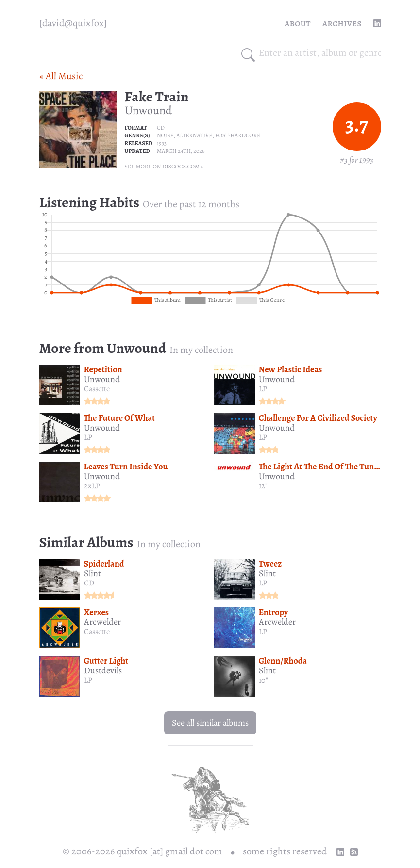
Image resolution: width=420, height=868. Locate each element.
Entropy (274, 612)
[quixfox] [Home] (73, 23)
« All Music (61, 76)
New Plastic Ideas (291, 369)
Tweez (270, 564)
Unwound (148, 110)
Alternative (194, 135)
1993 (162, 143)
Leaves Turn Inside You (126, 467)
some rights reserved (285, 851)
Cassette (97, 389)
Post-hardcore (238, 135)
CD (161, 128)
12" (263, 486)
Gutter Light (106, 661)
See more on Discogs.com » (164, 167)
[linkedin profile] (377, 23)
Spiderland (104, 564)
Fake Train (157, 97)
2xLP (92, 486)
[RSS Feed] (354, 852)
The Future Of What (120, 418)
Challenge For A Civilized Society (318, 418)
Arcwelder (102, 622)
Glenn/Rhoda (283, 661)
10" (263, 680)
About (298, 23)
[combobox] (320, 53)
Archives (342, 23)
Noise (165, 135)
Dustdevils (103, 670)
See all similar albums (210, 723)
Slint (92, 573)
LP (263, 389)
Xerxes (97, 612)
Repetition (103, 369)
